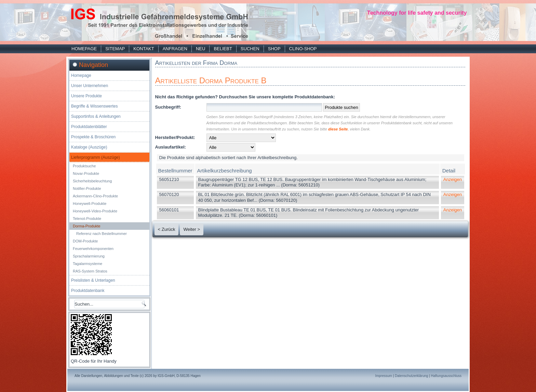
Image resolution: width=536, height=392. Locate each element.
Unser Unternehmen (90, 86)
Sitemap (115, 49)
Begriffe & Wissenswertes (95, 106)
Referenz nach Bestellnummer (102, 234)
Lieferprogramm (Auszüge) (96, 157)
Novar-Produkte (86, 173)
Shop (274, 49)
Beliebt (223, 49)
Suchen (250, 49)
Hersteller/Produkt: (175, 137)
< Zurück (167, 229)
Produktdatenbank (88, 291)
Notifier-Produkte (87, 188)
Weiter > (192, 229)
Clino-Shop (303, 49)
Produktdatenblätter (89, 127)
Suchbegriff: (168, 107)
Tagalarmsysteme (88, 264)
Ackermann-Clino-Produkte (95, 196)
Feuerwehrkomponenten (93, 249)
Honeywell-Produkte (90, 204)
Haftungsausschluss (446, 376)
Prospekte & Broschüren (93, 137)
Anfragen (175, 49)
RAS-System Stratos (90, 271)
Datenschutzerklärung (411, 376)
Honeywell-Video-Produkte (95, 211)
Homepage (84, 49)
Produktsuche (84, 166)
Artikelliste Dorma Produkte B (211, 80)
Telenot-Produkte (87, 219)
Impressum (383, 376)
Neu (200, 49)
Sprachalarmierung (89, 256)
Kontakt (144, 49)
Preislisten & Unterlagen (93, 280)
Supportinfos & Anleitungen (96, 116)
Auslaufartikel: (171, 147)
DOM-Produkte (85, 241)
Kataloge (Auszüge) (89, 147)
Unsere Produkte (86, 96)
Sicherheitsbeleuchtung (92, 181)
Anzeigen (453, 179)
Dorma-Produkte (87, 226)
